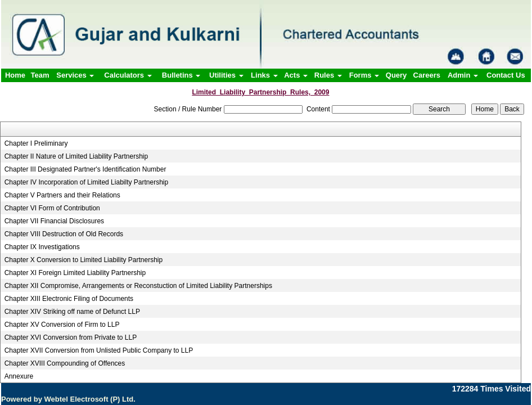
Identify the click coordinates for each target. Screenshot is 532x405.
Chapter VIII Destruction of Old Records (64, 234)
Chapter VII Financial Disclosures (54, 221)
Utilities (226, 75)
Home (15, 75)
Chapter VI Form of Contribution (52, 208)
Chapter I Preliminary (36, 143)
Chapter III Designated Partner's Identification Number (85, 169)
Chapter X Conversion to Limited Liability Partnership (84, 260)
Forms (364, 75)
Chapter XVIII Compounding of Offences (65, 363)
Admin (463, 75)
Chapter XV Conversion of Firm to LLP (62, 325)
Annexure (19, 376)
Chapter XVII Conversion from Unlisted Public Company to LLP (99, 350)
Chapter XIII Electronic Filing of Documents (69, 299)
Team (40, 75)
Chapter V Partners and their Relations (62, 195)
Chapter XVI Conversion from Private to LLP (71, 337)
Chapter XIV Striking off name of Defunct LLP (72, 312)
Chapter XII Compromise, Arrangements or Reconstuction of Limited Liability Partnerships (138, 286)
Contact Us (506, 75)
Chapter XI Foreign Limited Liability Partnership (75, 273)
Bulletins (181, 75)
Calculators (128, 75)
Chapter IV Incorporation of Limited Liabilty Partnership (87, 182)
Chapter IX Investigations (42, 247)
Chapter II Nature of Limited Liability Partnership (76, 156)
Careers (427, 75)
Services (75, 75)
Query (396, 75)
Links (264, 75)
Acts (296, 75)
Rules (328, 75)
